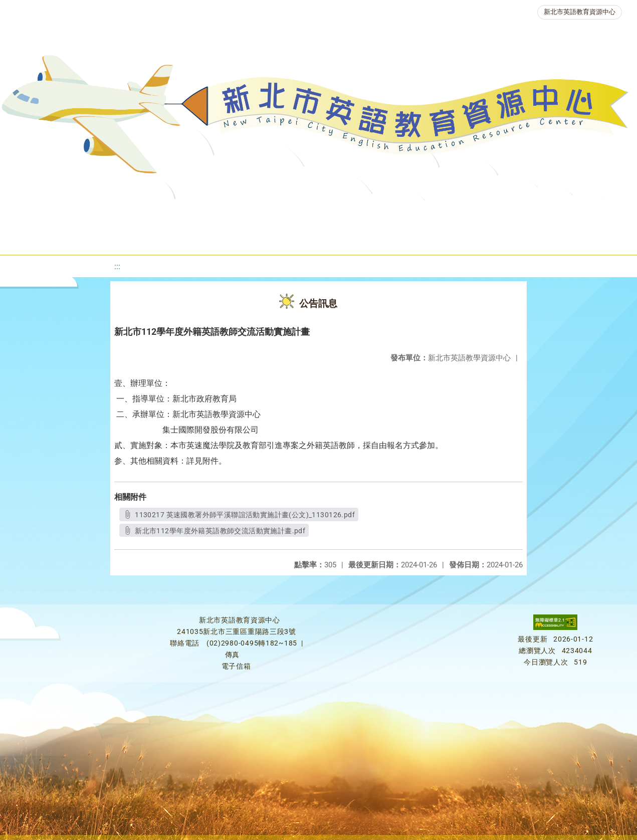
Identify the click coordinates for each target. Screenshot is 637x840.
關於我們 (72, 213)
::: (117, 266)
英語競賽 (494, 213)
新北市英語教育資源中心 (580, 12)
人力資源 (554, 213)
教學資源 (240, 213)
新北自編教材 (307, 213)
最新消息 (132, 213)
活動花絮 (383, 238)
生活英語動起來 (253, 238)
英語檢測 (434, 213)
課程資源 (180, 213)
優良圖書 (373, 213)
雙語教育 (323, 238)
